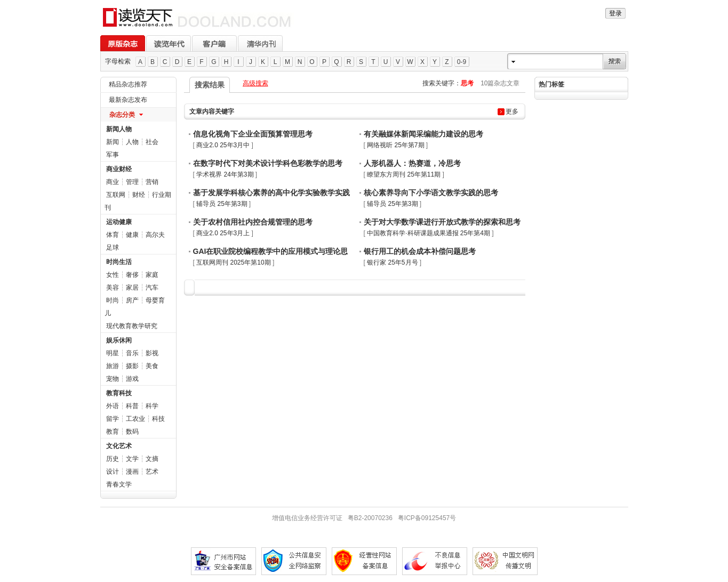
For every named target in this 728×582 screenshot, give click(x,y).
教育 (113, 432)
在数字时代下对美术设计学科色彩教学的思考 (268, 163)
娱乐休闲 (119, 340)
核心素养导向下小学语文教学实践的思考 (431, 193)
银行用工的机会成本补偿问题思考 (420, 251)
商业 (113, 182)
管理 (132, 182)
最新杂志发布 (128, 100)
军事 (113, 155)
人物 (132, 142)
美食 (152, 366)
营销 (152, 182)
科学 (152, 406)
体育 (113, 235)
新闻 (113, 142)
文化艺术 (119, 446)
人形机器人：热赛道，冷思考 (412, 163)
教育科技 (119, 393)
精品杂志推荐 (128, 84)
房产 (132, 300)
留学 (113, 419)
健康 (132, 235)
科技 (158, 419)
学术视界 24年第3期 (225, 174)
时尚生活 (119, 262)
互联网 (116, 195)
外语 (113, 406)
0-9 (462, 62)
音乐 (132, 353)
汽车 (152, 288)
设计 (113, 472)
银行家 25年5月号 (392, 262)
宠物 (113, 379)
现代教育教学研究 (132, 326)
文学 (132, 459)
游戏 (132, 379)
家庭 (152, 275)
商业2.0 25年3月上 (223, 233)
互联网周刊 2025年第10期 (233, 262)
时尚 (113, 300)
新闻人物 (119, 129)
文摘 (152, 459)
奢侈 (132, 275)
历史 (113, 459)
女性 (113, 275)
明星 (113, 353)
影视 (152, 353)
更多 (512, 111)
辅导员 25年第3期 (222, 204)
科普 (132, 406)
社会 (152, 142)
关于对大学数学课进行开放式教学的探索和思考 (442, 222)
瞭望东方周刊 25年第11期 (404, 174)
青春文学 (119, 484)
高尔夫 (155, 235)
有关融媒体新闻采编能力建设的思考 (423, 134)
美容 (113, 288)
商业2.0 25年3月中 (223, 145)
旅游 (113, 366)
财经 (139, 195)
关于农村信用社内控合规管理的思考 (253, 222)
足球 (113, 248)
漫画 (132, 472)
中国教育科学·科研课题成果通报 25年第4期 (429, 233)
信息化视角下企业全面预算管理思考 (253, 134)
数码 (132, 432)
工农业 (135, 419)
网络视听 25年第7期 (395, 145)
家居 (132, 288)
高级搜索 (255, 83)
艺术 (152, 472)
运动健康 (119, 222)
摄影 (132, 366)
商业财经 (119, 169)
